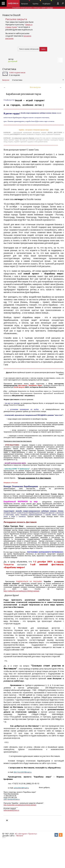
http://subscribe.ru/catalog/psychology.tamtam (20, 805)
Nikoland (20, 836)
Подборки (47, 2)
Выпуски (26, 2)
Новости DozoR (11, 15)
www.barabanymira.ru (11, 810)
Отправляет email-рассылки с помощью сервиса (32, 8)
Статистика (9, 69)
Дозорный (13, 61)
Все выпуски (35, 87)
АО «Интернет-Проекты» (26, 834)
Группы (37, 2)
